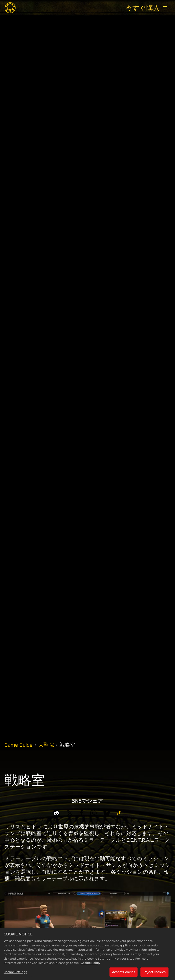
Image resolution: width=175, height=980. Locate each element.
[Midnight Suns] (10, 8)
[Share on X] (70, 813)
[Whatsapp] (93, 813)
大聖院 (46, 745)
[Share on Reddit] (56, 813)
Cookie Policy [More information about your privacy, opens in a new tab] (90, 968)
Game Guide (19, 745)
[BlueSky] (107, 813)
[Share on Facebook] (82, 813)
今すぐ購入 (143, 8)
